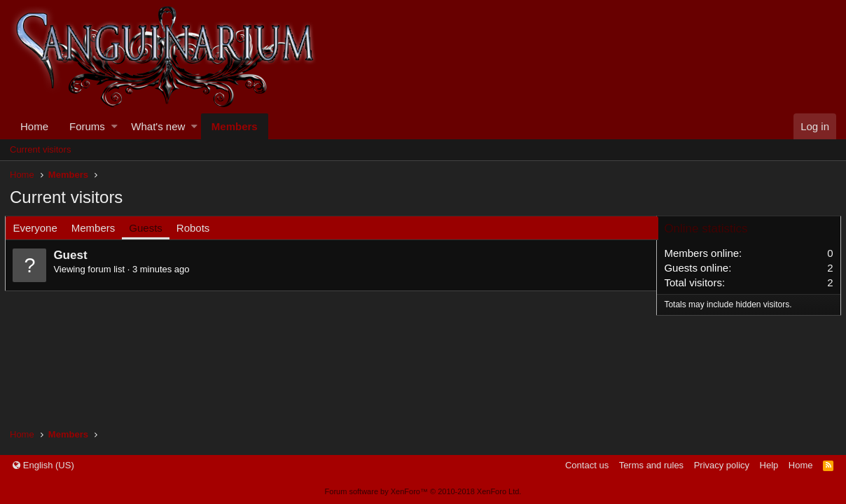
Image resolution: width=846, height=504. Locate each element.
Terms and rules (651, 465)
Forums (87, 126)
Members (235, 126)
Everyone (40, 228)
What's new (158, 126)
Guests (151, 228)
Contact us (587, 465)
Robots (197, 228)
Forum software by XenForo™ (423, 491)
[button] (115, 126)
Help (769, 465)
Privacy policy (722, 465)
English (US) (43, 465)
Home (34, 126)
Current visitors (40, 149)
